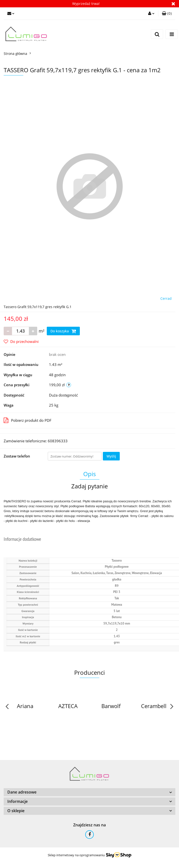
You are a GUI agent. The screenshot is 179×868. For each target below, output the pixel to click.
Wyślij (111, 456)
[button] (167, 13)
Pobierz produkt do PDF (28, 420)
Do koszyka (63, 331)
